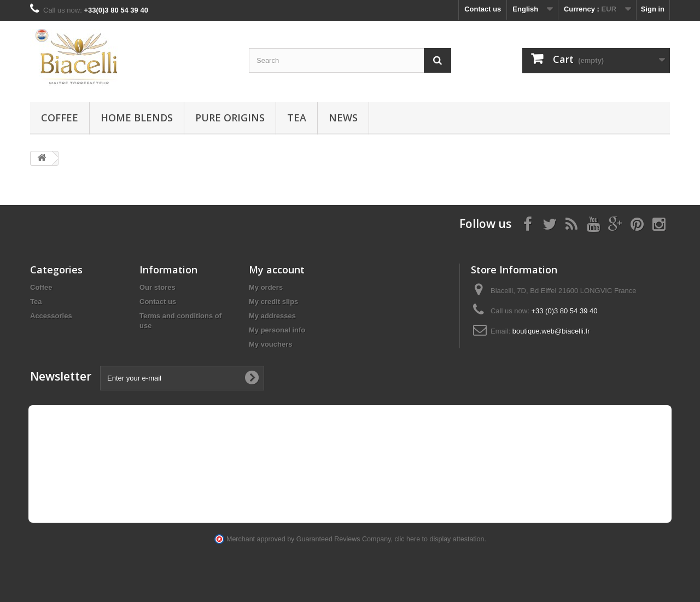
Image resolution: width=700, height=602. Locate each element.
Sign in (653, 9)
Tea (297, 118)
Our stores (157, 287)
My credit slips (273, 302)
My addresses (272, 316)
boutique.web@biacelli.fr (551, 331)
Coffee (60, 118)
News (343, 118)
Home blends (137, 118)
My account (277, 270)
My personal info (277, 330)
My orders (266, 287)
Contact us (483, 9)
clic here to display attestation (440, 539)
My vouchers (270, 344)
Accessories (51, 316)
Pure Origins (230, 118)
